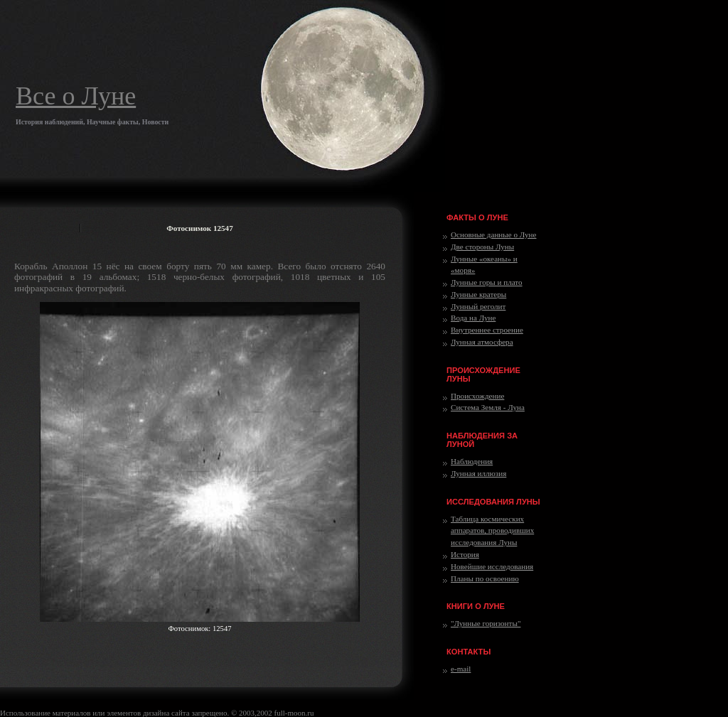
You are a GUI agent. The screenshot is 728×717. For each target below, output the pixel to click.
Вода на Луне (473, 318)
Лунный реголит (478, 306)
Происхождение (477, 396)
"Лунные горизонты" (486, 623)
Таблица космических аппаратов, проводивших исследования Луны (492, 531)
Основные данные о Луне (493, 234)
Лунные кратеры (478, 294)
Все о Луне (76, 96)
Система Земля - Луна (488, 407)
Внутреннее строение (487, 330)
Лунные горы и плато (487, 282)
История (465, 554)
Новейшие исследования (492, 566)
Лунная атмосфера (482, 342)
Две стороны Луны (482, 247)
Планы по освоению (485, 578)
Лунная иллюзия (478, 473)
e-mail (461, 669)
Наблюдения (472, 461)
